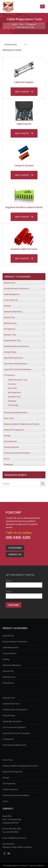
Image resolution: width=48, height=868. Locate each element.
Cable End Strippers (24, 82)
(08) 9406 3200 (18, 537)
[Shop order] (15, 45)
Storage (6, 778)
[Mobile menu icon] (42, 6)
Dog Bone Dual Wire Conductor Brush (24, 207)
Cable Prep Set (24, 124)
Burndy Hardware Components (15, 642)
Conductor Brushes (24, 166)
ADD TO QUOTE (22, 92)
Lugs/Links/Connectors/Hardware (16, 733)
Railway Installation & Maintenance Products (20, 766)
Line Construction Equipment (14, 727)
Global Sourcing (9, 677)
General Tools (8, 671)
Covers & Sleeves (10, 653)
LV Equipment (8, 739)
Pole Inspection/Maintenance (14, 745)
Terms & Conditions (37, 865)
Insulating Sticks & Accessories (15, 710)
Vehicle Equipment (10, 789)
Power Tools (8, 760)
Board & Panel (8, 636)
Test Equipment (9, 784)
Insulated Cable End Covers (24, 249)
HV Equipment (8, 683)
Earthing (6, 659)
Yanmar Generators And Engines (16, 795)
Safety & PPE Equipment (13, 772)
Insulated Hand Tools (11, 704)
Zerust (5, 801)
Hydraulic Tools (9, 698)
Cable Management (11, 648)
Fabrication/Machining (12, 665)
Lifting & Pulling (9, 716)
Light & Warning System (12, 721)
